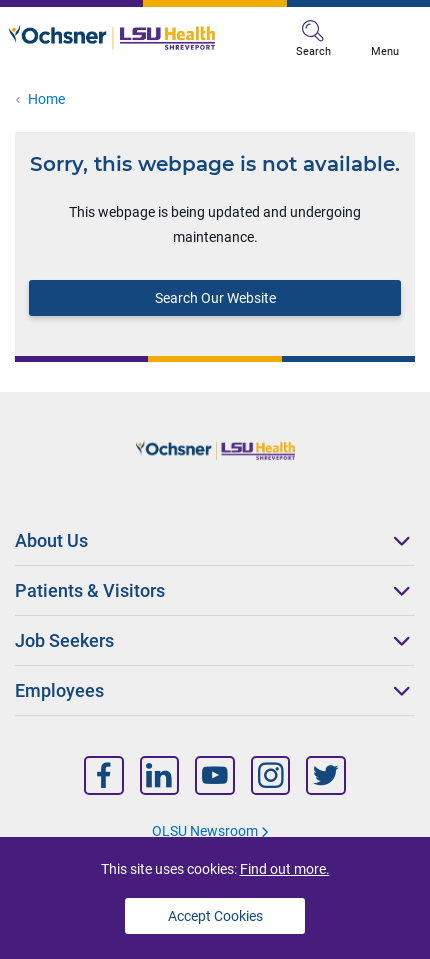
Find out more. (285, 869)
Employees (59, 690)
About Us (51, 540)
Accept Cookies (215, 916)
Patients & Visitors (90, 590)
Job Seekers (64, 640)
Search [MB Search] (313, 39)
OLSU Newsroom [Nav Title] (205, 831)
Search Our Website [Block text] (215, 298)
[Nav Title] (104, 775)
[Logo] (112, 37)
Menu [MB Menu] (385, 39)
